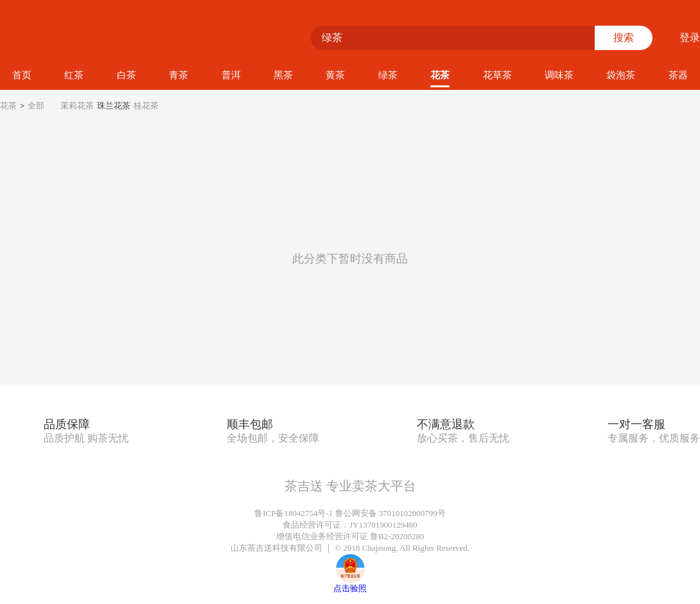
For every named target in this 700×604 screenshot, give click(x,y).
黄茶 (335, 75)
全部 (36, 106)
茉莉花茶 (77, 106)
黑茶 (283, 75)
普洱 (231, 75)
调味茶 (559, 75)
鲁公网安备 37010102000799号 (390, 513)
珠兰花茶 (114, 106)
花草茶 (497, 75)
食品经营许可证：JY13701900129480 (350, 525)
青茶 (179, 75)
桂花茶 (146, 106)
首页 (22, 75)
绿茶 (388, 75)
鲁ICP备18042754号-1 (293, 513)
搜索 (624, 38)
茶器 (678, 75)
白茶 (127, 75)
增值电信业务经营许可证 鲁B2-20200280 (350, 536)
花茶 (440, 75)
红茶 (74, 75)
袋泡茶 (621, 75)
